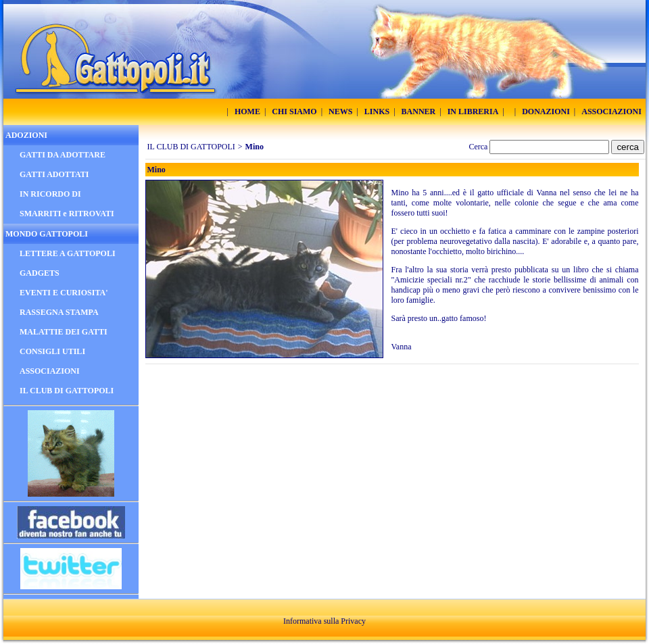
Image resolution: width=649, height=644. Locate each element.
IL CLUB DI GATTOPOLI (191, 147)
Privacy (353, 621)
